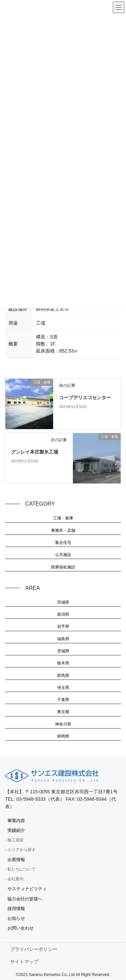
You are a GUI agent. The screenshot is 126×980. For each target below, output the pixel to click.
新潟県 (63, 614)
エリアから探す (22, 850)
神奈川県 (63, 724)
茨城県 (63, 651)
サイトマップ (24, 962)
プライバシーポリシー (34, 949)
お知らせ (16, 918)
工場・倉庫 (63, 518)
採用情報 (16, 909)
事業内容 (16, 821)
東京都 (63, 712)
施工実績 (15, 840)
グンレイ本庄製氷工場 (35, 452)
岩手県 (63, 626)
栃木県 (63, 663)
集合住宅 (63, 543)
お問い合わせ (20, 928)
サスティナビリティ (27, 889)
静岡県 (63, 736)
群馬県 (63, 675)
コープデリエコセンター (85, 398)
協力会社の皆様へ (25, 899)
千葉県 (63, 700)
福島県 (63, 639)
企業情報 (16, 860)
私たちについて (22, 869)
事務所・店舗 (63, 530)
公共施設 (63, 555)
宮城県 (63, 602)
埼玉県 (63, 688)
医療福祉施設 (63, 567)
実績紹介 (16, 830)
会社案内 (15, 879)
